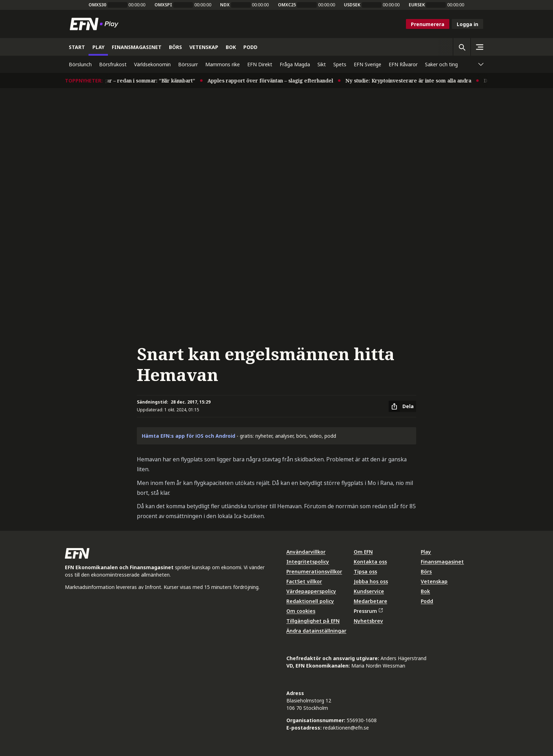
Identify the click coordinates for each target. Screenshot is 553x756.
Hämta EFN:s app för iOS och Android (189, 436)
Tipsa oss (365, 571)
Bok (425, 591)
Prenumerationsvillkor (314, 571)
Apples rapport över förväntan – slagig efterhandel (277, 81)
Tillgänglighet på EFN (313, 621)
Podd (427, 601)
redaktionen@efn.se (346, 728)
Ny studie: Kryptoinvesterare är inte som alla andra (415, 81)
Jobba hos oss (371, 581)
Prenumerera (428, 24)
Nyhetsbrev (368, 621)
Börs (426, 571)
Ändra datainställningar (316, 631)
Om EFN (363, 552)
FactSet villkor (304, 581)
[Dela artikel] (402, 406)
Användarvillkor (306, 552)
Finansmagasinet (442, 562)
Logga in (467, 24)
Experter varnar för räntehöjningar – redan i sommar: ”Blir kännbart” (117, 81)
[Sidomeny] (479, 47)
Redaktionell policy (310, 601)
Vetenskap (434, 581)
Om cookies (301, 611)
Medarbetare (370, 601)
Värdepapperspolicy (311, 591)
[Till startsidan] (96, 24)
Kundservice (369, 591)
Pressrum (368, 611)
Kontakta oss (370, 562)
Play (426, 552)
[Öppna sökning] (462, 47)
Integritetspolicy (308, 562)
